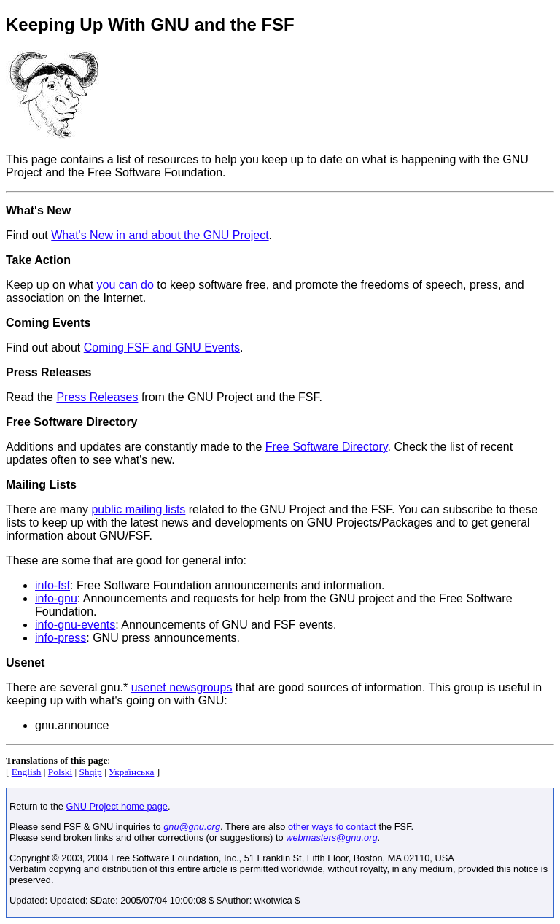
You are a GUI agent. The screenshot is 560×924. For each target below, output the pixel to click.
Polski (60, 772)
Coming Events (48, 323)
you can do (125, 285)
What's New (38, 210)
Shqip (91, 772)
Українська (131, 772)
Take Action (38, 260)
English (27, 772)
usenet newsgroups (182, 687)
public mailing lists (138, 509)
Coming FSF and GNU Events (162, 348)
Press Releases (48, 372)
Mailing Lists (41, 485)
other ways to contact (332, 827)
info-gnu (56, 598)
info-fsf (52, 585)
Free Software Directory (72, 422)
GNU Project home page (117, 806)
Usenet (25, 663)
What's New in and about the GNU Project (160, 235)
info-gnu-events (75, 625)
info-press (61, 638)
